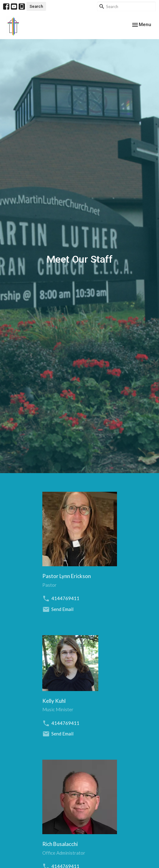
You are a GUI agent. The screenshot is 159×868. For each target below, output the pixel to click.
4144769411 (65, 598)
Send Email (62, 609)
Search (36, 6)
